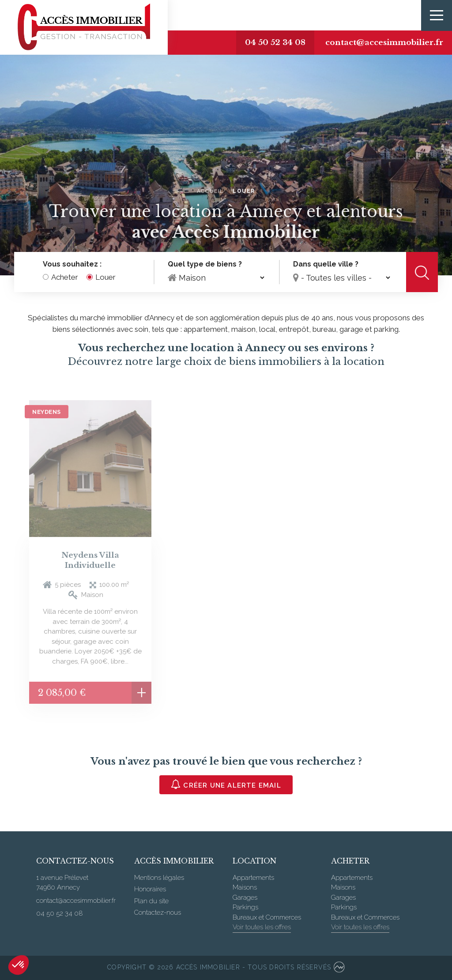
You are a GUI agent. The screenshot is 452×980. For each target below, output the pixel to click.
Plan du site (151, 901)
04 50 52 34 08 (275, 43)
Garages (245, 897)
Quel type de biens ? (205, 265)
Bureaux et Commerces (267, 917)
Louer (105, 278)
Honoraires (150, 889)
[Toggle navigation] (437, 15)
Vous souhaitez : (72, 265)
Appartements (253, 878)
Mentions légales (159, 878)
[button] (19, 965)
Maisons (245, 887)
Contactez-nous (158, 912)
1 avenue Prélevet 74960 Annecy (62, 883)
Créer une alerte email (226, 784)
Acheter (65, 278)
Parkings (245, 907)
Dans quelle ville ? (326, 265)
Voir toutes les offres (262, 927)
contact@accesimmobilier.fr (384, 43)
